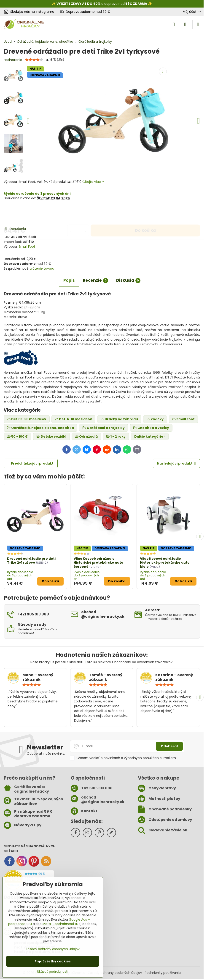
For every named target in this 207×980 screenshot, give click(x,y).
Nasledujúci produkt (176, 464)
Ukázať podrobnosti (53, 972)
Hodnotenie (13, 60)
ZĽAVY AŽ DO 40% (86, 4)
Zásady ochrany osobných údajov (115, 973)
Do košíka (145, 213)
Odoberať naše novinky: (46, 754)
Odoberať (169, 746)
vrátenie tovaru (42, 268)
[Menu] (198, 24)
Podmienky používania (163, 973)
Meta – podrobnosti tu (60, 924)
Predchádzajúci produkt (31, 464)
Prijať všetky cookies (53, 961)
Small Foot (27, 247)
